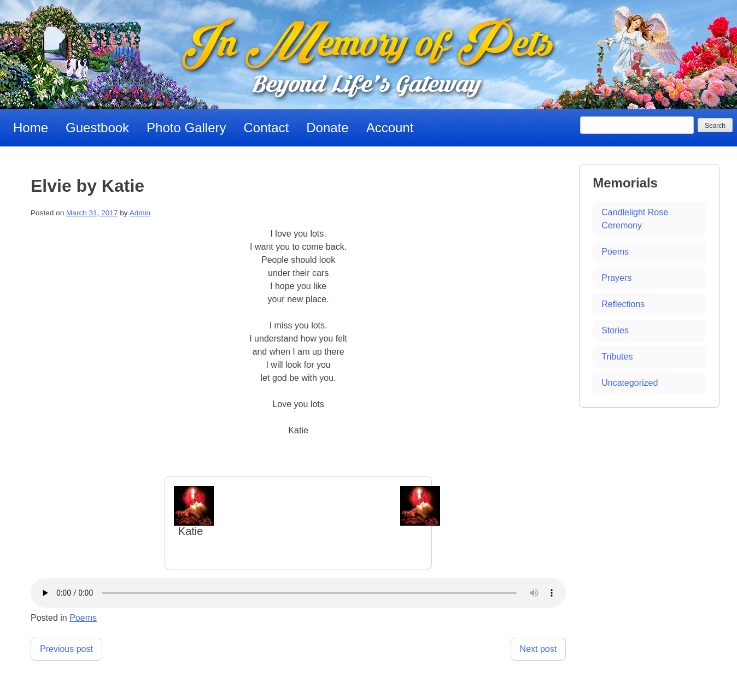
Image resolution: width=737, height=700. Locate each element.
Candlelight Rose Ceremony (635, 219)
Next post (539, 649)
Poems (83, 618)
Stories (615, 330)
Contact (267, 128)
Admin (140, 213)
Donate (327, 128)
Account (390, 128)
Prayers (616, 278)
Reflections (623, 304)
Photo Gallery (186, 128)
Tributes (617, 357)
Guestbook (97, 128)
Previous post (66, 649)
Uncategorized (630, 383)
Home (31, 128)
